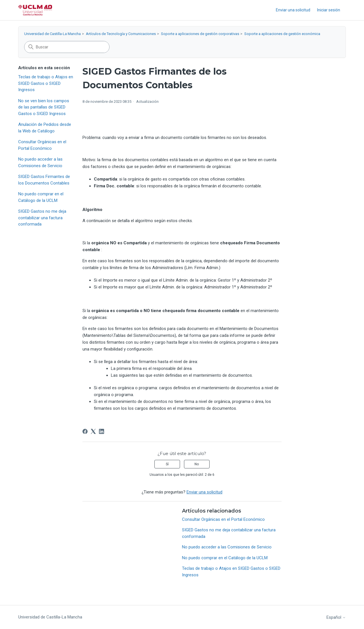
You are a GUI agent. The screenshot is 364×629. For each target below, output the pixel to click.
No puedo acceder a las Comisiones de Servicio (40, 162)
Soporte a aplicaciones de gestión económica (282, 34)
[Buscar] (67, 47)
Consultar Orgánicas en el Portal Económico (42, 145)
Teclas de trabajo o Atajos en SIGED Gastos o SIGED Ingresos (46, 83)
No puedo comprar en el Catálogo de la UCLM (41, 197)
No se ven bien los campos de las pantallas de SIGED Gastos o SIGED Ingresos (44, 107)
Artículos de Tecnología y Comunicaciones (121, 34)
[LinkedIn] (102, 431)
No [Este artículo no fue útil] (197, 464)
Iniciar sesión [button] (329, 10)
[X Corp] (93, 431)
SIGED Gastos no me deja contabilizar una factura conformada (42, 218)
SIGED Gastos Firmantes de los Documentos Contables (44, 180)
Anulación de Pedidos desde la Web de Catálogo (45, 128)
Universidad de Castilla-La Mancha (52, 34)
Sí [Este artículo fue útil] (167, 464)
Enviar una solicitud (293, 10)
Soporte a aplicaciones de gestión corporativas (200, 34)
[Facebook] (85, 431)
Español (336, 617)
